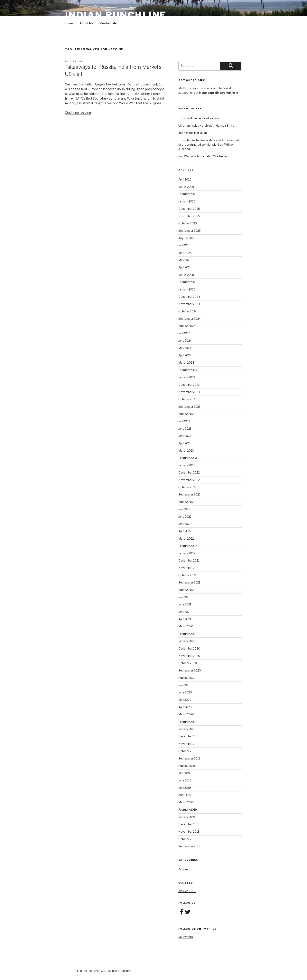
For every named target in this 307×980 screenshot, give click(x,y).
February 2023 (188, 458)
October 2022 (187, 487)
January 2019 (187, 817)
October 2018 (187, 839)
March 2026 (186, 187)
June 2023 (185, 429)
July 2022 (184, 509)
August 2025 (187, 238)
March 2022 (186, 539)
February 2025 (188, 282)
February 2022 (188, 546)
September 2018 (189, 846)
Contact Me (108, 23)
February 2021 (187, 634)
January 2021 (187, 641)
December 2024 (189, 297)
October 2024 (188, 311)
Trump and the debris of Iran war (199, 118)
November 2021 (189, 568)
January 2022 (187, 553)
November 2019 (189, 744)
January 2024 (187, 377)
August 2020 (187, 678)
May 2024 (185, 348)
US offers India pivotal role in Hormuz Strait (206, 126)
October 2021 (187, 575)
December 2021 (189, 560)
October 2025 (188, 223)
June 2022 (185, 517)
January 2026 (187, 201)
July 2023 (184, 421)
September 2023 (189, 407)
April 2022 (185, 531)
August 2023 (187, 414)
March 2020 (186, 714)
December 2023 (189, 385)
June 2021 (185, 604)
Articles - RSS (187, 891)
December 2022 (189, 472)
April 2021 (185, 619)
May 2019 (185, 788)
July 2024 (184, 333)
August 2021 (187, 590)
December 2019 (189, 736)
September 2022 (189, 494)
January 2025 (187, 289)
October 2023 (187, 399)
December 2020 (189, 648)
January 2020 (187, 729)
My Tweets (186, 937)
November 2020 (189, 656)
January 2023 (187, 465)
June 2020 (185, 692)
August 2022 (187, 502)
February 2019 (188, 810)
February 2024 (188, 370)
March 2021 (186, 626)
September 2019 (189, 758)
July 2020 (184, 685)
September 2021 (189, 582)
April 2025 (185, 267)
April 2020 (185, 707)
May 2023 (185, 436)
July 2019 (184, 773)
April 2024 (185, 355)
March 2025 (186, 275)
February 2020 (188, 722)
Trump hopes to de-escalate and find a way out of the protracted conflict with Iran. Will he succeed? (209, 145)
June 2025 (185, 253)
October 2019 (187, 751)
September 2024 (190, 319)
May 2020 (185, 700)
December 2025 (189, 209)
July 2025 (184, 245)
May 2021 (185, 612)
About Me (87, 23)
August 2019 (187, 766)
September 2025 (190, 231)
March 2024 (186, 363)
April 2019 (185, 795)
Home (69, 23)
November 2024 (189, 304)
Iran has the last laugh (193, 133)
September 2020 (190, 670)
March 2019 (186, 802)
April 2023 (185, 443)
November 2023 (189, 392)
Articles (183, 869)
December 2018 (189, 824)
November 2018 (189, 832)
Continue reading (78, 113)
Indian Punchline (116, 15)
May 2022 (185, 524)
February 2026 (188, 194)
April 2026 (185, 179)
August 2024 (187, 326)
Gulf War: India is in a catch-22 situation (203, 156)
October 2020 (188, 663)
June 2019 (185, 780)
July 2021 (184, 597)
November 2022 (189, 480)
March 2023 (186, 451)
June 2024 (185, 341)
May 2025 (185, 260)
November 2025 (189, 216)
